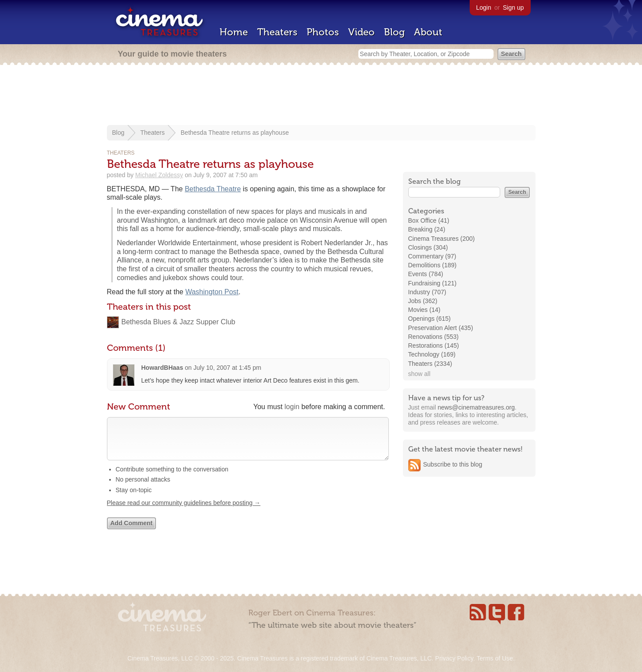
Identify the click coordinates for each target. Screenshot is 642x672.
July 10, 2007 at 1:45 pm (227, 368)
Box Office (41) (429, 220)
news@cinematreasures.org (476, 407)
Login (484, 8)
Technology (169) (432, 354)
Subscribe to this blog (453, 464)
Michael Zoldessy (159, 175)
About (428, 32)
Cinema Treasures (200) (442, 239)
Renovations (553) (433, 337)
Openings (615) (430, 319)
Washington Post (212, 292)
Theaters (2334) (430, 364)
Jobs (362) (423, 301)
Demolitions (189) (433, 265)
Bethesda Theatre (213, 189)
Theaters (277, 32)
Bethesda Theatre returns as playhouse (235, 133)
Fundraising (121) (433, 283)
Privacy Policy (454, 658)
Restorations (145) (434, 345)
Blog (394, 32)
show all (420, 374)
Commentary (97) (432, 256)
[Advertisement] (321, 96)
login (292, 407)
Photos (323, 32)
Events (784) (426, 274)
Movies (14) (424, 310)
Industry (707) (427, 292)
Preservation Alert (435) (441, 328)
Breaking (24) (427, 229)
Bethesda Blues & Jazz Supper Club (179, 322)
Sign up (513, 8)
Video (361, 32)
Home (234, 32)
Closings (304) (428, 247)
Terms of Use (494, 658)
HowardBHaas (162, 368)
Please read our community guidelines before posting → (184, 512)
